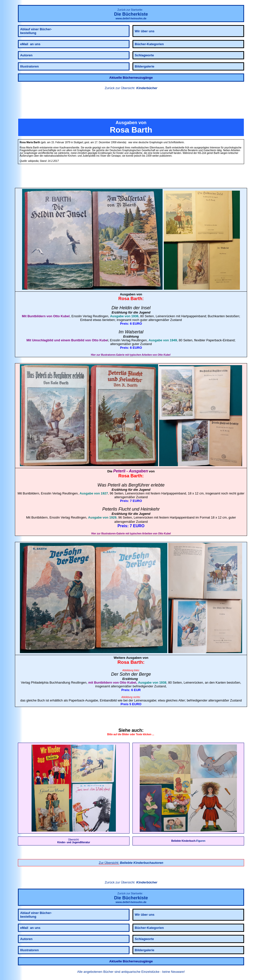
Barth (136, 299)
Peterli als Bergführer (129, 485)
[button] (131, 105)
